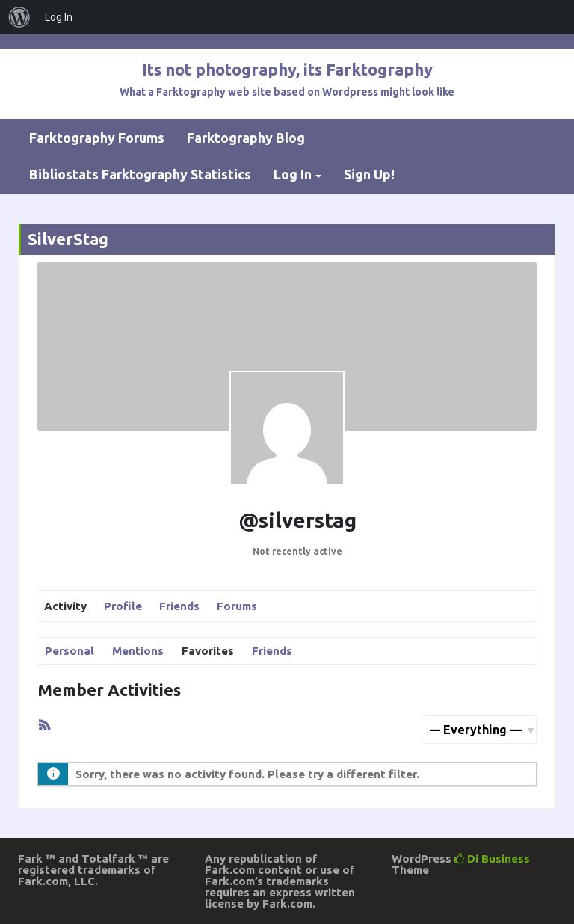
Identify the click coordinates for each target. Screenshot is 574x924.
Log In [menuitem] (59, 17)
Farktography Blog (246, 138)
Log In (293, 174)
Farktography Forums (97, 138)
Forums (237, 606)
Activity (65, 606)
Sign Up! (369, 174)
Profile (123, 606)
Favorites (208, 651)
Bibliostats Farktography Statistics (140, 174)
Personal (70, 651)
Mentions (138, 651)
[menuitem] (19, 17)
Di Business (492, 859)
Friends (179, 606)
